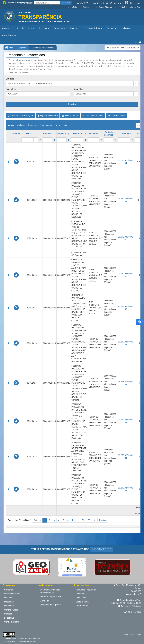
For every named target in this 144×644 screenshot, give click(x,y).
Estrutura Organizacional (52, 597)
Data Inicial (11, 89)
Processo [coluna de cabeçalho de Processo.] (48, 133)
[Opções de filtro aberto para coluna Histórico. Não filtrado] (85, 134)
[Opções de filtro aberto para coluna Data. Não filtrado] (37, 134)
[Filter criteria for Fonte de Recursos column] (115, 140)
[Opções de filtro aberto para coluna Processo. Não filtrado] (54, 134)
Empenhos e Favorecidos (43, 48)
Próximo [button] (103, 520)
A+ (121, 3)
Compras (9, 590)
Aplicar (72, 104)
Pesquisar (66, 3)
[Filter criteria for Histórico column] (86, 140)
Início (9, 48)
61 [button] (95, 520)
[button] (136, 83)
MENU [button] (82, 3)
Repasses (9, 606)
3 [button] (54, 520)
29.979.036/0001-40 (126, 238)
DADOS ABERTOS (101, 549)
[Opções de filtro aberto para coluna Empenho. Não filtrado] (68, 134)
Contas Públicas (12, 610)
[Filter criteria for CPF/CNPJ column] (132, 140)
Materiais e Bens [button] (26, 28)
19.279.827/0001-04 (126, 162)
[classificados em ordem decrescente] (40, 134)
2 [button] (49, 520)
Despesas (22, 48)
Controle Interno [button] (11, 35)
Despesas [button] (60, 28)
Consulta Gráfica (80, 7)
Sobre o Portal (82, 602)
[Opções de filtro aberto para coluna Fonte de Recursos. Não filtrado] (115, 134)
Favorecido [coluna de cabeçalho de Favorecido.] (94, 133)
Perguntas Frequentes (86, 590)
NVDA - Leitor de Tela (130, 7)
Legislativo (9, 618)
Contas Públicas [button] (94, 28)
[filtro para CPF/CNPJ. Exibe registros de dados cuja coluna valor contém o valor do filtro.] (124, 140)
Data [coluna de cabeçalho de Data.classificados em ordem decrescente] (28, 133)
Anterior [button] (37, 520)
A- (115, 3)
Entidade (10, 79)
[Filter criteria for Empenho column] (68, 140)
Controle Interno (12, 622)
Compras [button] (8, 28)
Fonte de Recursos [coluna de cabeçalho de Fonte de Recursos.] (109, 133)
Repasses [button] (76, 28)
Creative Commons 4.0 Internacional (22, 641)
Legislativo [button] (127, 28)
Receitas (8, 598)
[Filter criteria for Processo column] (54, 140)
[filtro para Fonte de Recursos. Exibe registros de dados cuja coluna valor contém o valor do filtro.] (108, 140)
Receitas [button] (44, 28)
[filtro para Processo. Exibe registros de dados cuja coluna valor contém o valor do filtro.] (48, 140)
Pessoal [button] (112, 28)
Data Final (79, 89)
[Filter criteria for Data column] (40, 140)
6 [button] (68, 520)
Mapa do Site (101, 3)
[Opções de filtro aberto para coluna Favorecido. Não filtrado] (101, 134)
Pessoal (8, 614)
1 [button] (45, 520)
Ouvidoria (44, 601)
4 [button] (59, 520)
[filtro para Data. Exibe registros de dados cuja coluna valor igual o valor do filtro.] (27, 140)
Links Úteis (81, 598)
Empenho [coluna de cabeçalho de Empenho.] (62, 133)
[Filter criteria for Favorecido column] (101, 140)
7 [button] (73, 520)
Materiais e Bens (12, 594)
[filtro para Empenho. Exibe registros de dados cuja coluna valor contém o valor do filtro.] (62, 140)
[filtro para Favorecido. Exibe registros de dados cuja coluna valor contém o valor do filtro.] (94, 140)
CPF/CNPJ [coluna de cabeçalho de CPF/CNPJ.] (126, 133)
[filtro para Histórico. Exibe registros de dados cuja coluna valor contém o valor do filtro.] (77, 140)
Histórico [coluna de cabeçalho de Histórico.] (78, 133)
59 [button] (83, 520)
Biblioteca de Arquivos (50, 605)
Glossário (80, 594)
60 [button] (89, 520)
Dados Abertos (104, 7)
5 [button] (63, 520)
